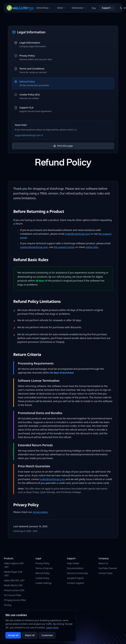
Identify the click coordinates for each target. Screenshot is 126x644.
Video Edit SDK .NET (14, 580)
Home (14, 8)
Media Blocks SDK (13, 585)
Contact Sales (105, 573)
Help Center (73, 563)
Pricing (8, 605)
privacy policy (40, 512)
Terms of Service (44, 568)
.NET (27, 8)
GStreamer (79, 8)
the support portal (64, 247)
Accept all (13, 635)
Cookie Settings (44, 583)
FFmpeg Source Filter (15, 600)
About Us (103, 563)
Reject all (30, 635)
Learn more (52, 627)
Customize (47, 635)
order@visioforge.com (78, 234)
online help (92, 247)
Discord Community (77, 573)
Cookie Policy (42, 578)
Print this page (63, 146)
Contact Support (75, 583)
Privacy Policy (42, 563)
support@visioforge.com (29, 135)
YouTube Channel (108, 568)
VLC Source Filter (13, 595)
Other (61, 8)
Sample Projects (75, 578)
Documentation (75, 568)
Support (107, 8)
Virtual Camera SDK (14, 590)
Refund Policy (43, 573)
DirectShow (44, 8)
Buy (94, 8)
